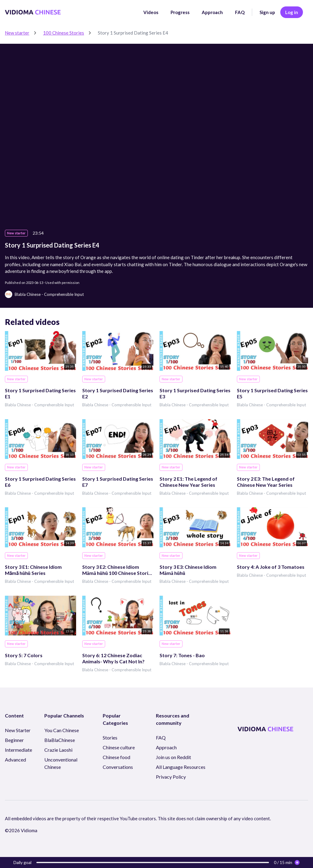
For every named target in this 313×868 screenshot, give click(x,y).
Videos (151, 12)
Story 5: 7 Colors (24, 655)
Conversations (118, 767)
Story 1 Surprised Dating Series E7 (118, 482)
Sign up (267, 12)
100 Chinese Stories (64, 33)
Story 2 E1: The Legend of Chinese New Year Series (188, 482)
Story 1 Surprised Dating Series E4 (133, 33)
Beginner (14, 740)
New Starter (18, 730)
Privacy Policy (171, 777)
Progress (180, 12)
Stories (110, 738)
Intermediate (18, 750)
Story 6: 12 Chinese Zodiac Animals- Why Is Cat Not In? (113, 658)
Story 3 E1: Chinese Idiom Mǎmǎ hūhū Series (33, 570)
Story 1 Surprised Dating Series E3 (195, 393)
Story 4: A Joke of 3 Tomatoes (271, 567)
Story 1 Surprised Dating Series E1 (40, 393)
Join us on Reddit (173, 757)
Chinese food (116, 757)
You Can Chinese (62, 730)
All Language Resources (181, 767)
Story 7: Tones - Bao (182, 655)
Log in (292, 12)
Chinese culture (119, 747)
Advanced (15, 760)
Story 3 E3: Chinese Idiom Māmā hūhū (188, 570)
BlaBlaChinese (60, 740)
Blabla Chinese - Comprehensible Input (39, 405)
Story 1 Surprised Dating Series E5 (272, 393)
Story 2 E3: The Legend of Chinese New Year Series (266, 482)
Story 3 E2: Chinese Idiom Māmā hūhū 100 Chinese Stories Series (118, 570)
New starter (17, 33)
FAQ (240, 12)
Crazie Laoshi (58, 750)
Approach (212, 12)
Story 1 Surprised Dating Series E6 (40, 482)
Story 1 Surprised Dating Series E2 (118, 393)
